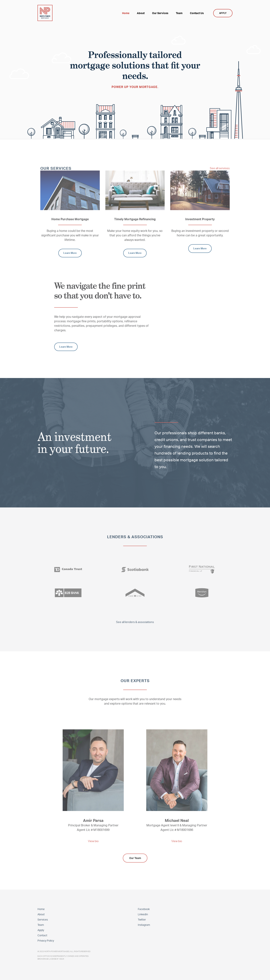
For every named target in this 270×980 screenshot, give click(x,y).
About (41, 914)
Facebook (144, 908)
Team (41, 924)
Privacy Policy (46, 940)
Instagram (144, 924)
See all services (219, 168)
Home (41, 908)
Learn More (70, 253)
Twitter (142, 919)
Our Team (135, 857)
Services (43, 919)
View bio (93, 841)
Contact (42, 935)
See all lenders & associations (135, 622)
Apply (41, 929)
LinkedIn (143, 914)
